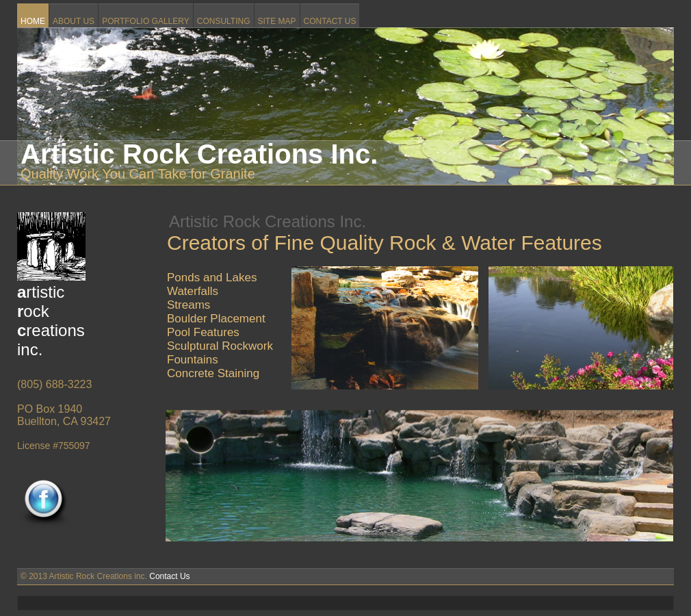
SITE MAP (277, 21)
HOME (33, 21)
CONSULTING (224, 21)
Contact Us (169, 576)
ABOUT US (74, 21)
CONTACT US (330, 21)
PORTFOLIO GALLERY (146, 21)
